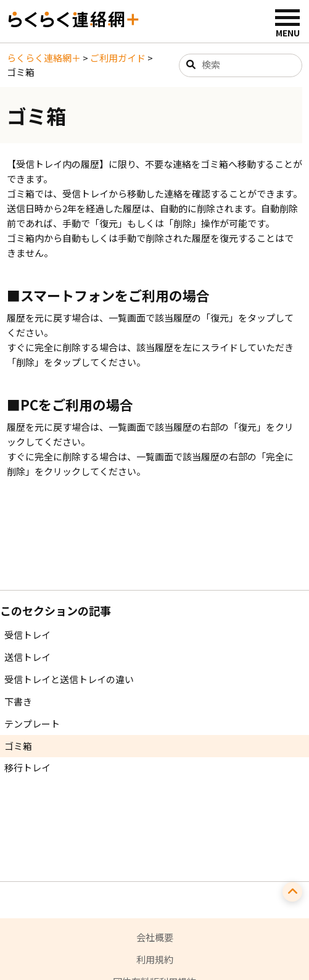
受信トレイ (27, 635)
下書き (18, 701)
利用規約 (155, 959)
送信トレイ (27, 657)
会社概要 (155, 937)
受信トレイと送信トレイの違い (69, 679)
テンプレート (32, 724)
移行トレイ (27, 767)
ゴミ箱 (18, 746)
